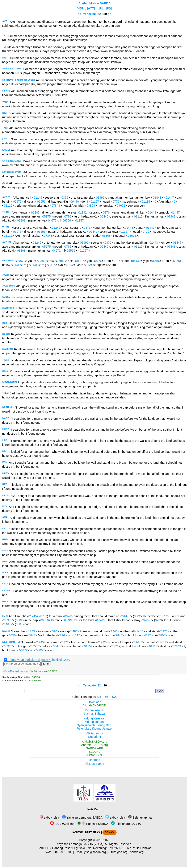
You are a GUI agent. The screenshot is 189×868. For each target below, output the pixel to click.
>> (110, 14)
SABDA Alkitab (62, 824)
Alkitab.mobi (94, 733)
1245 (31, 631)
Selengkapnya (140, 818)
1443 (114, 631)
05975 (17, 202)
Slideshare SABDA (126, 824)
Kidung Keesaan (94, 718)
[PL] (102, 8)
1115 (77, 635)
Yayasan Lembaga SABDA (82, 818)
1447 (140, 631)
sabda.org (137, 852)
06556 (41, 202)
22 (100, 14)
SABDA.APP (94, 748)
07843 (56, 206)
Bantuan (94, 760)
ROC (114, 697)
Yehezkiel (90, 14)
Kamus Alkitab (94, 710)
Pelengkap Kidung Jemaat (94, 729)
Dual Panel (94, 764)
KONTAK (78, 832)
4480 (74, 631)
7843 (119, 635)
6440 (32, 635)
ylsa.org (122, 852)
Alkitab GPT (35, 681)
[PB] (109, 8)
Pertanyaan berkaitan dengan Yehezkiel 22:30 (39, 660)
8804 (19, 624)
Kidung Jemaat (94, 722)
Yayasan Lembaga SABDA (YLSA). (81, 844)
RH (106, 697)
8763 (158, 620)
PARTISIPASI (93, 832)
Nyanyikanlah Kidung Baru (94, 725)
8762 (44, 616)
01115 (146, 202)
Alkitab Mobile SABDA (95, 3)
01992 (100, 198)
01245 (38, 198)
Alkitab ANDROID (95, 705)
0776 (116, 202)
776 (62, 635)
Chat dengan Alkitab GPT (43, 671)
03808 (91, 206)
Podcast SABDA (93, 824)
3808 (162, 635)
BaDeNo (94, 752)
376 (55, 631)
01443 (157, 198)
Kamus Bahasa (94, 714)
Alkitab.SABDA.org (95, 742)
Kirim (46, 664)
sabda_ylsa (49, 818)
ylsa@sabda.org (95, 852)
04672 (121, 206)
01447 (170, 198)
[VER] (80, 8)
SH (99, 697)
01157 (95, 202)
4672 (148, 635)
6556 (12, 635)
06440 (75, 202)
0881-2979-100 (62, 852)
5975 (164, 631)
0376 (65, 198)
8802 (137, 616)
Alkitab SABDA (32, 677)
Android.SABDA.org (94, 745)
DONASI (109, 832)
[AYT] (91, 8)
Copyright (94, 737)
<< (79, 14)
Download (94, 702)
